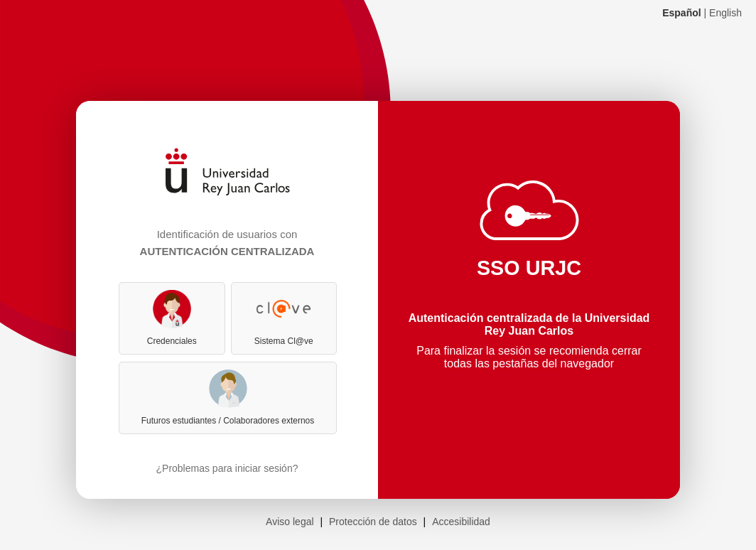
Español (681, 13)
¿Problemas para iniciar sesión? (227, 468)
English (725, 13)
